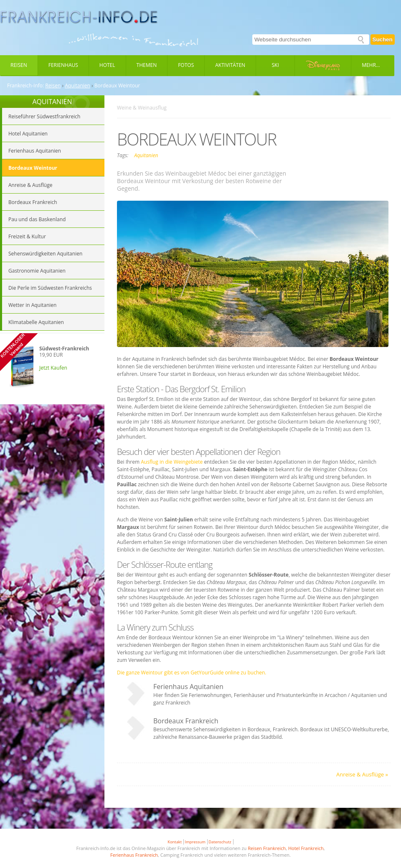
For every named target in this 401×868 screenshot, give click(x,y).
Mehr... (371, 65)
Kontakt (175, 842)
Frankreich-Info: (25, 86)
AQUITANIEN (52, 102)
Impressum (195, 842)
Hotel (107, 65)
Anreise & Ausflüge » (362, 774)
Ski (275, 65)
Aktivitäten (230, 65)
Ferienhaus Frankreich (134, 855)
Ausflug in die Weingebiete (172, 462)
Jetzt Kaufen (53, 368)
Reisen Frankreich (267, 848)
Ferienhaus (63, 65)
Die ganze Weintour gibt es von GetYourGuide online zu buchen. (192, 673)
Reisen (19, 65)
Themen (147, 65)
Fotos (186, 65)
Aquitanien (77, 86)
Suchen (383, 40)
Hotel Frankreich (306, 848)
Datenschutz (220, 842)
